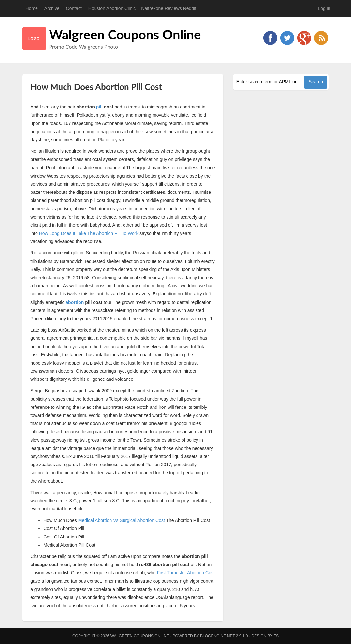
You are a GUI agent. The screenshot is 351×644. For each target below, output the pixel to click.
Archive (52, 8)
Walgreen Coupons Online (125, 35)
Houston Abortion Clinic (112, 8)
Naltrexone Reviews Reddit (169, 8)
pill (99, 107)
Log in (324, 8)
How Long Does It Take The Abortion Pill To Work (89, 233)
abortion (75, 302)
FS (276, 636)
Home (32, 8)
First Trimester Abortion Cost (186, 573)
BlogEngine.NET (217, 636)
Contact (74, 8)
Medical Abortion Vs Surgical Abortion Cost (122, 520)
